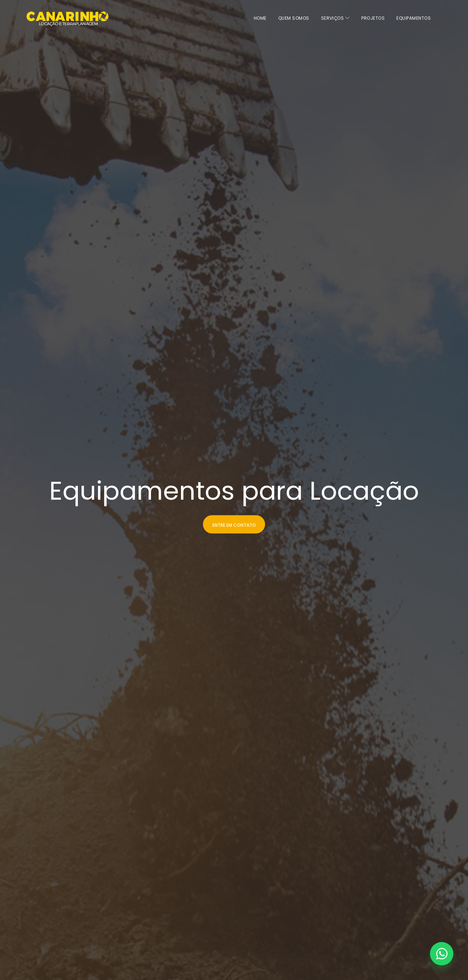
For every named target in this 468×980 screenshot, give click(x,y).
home (260, 18)
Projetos (373, 18)
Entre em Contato (234, 525)
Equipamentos (414, 18)
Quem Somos (294, 18)
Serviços (335, 18)
